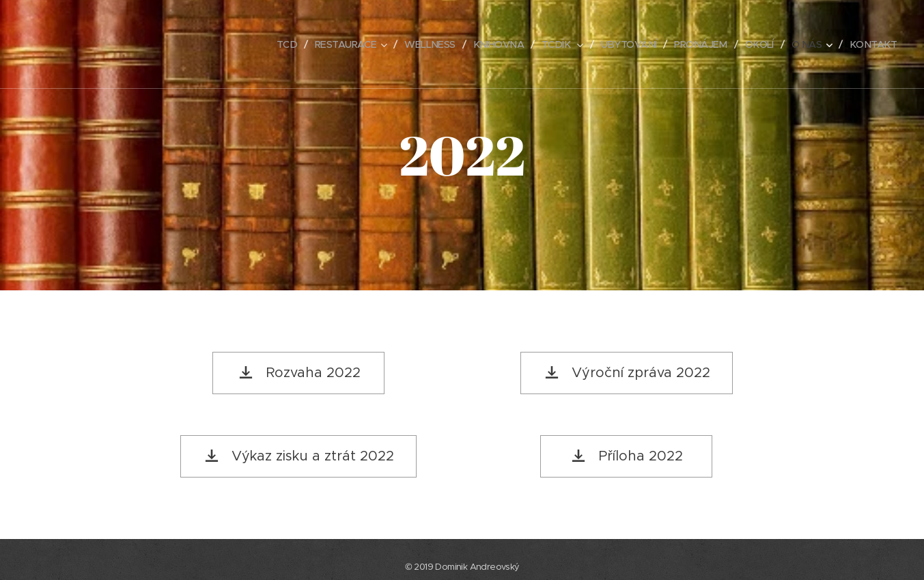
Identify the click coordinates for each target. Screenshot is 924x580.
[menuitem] (264, 44)
